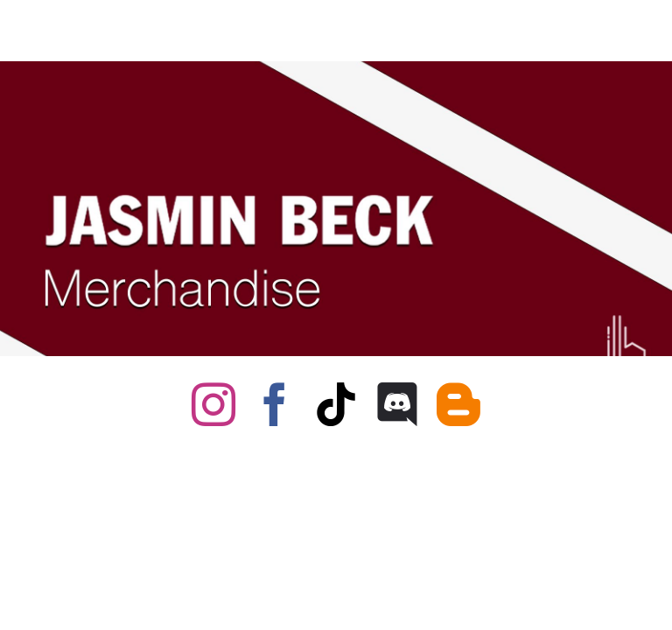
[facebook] (275, 404)
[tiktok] (336, 404)
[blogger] (458, 404)
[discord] (397, 404)
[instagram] (213, 404)
